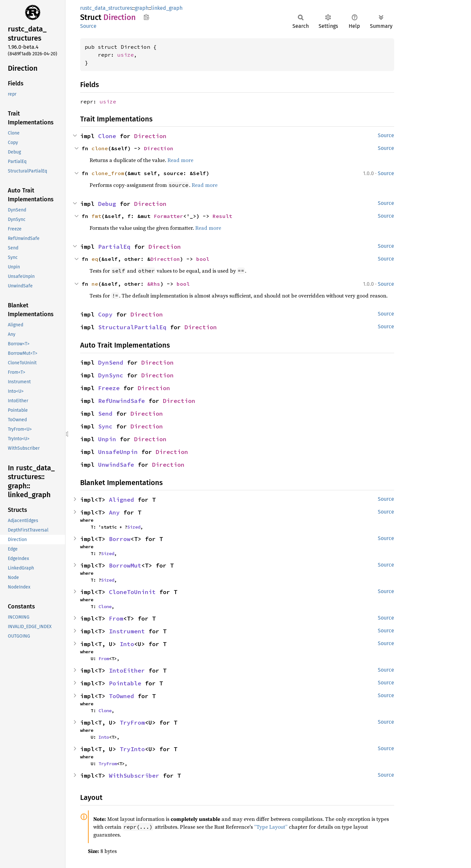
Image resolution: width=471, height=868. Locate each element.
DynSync (111, 375)
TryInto (132, 749)
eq (95, 259)
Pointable (125, 683)
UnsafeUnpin (118, 452)
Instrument (127, 631)
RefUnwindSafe (122, 401)
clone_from (108, 173)
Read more (180, 160)
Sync (105, 426)
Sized (134, 527)
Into (127, 644)
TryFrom (132, 723)
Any (114, 512)
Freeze (109, 388)
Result (222, 216)
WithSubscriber (134, 776)
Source (88, 26)
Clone (107, 136)
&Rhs (154, 284)
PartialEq (114, 247)
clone (100, 148)
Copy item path (146, 17)
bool (203, 259)
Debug (107, 204)
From (116, 618)
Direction (150, 136)
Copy (105, 314)
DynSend (111, 362)
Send (105, 414)
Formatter (168, 216)
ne (95, 284)
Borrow (120, 539)
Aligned (122, 500)
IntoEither (127, 670)
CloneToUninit (132, 592)
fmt (96, 216)
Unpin (107, 439)
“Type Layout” (271, 827)
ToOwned (122, 696)
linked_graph (167, 8)
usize (126, 55)
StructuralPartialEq (132, 327)
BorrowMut (125, 565)
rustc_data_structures (106, 8)
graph (142, 8)
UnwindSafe (116, 465)
